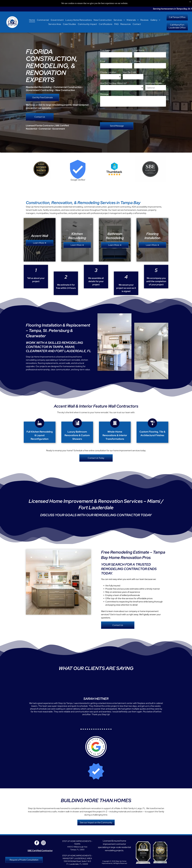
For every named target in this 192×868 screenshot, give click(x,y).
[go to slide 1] (81, 729)
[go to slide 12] (105, 729)
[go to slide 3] (85, 729)
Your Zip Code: (130, 72)
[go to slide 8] (96, 729)
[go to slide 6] (92, 729)
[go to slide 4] (87, 729)
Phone (137, 61)
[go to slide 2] (83, 729)
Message (104, 94)
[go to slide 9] (98, 729)
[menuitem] (32, 20)
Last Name (139, 50)
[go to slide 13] (107, 729)
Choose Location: (108, 72)
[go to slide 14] (109, 729)
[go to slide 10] (100, 729)
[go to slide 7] (94, 729)
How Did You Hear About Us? (113, 83)
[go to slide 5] (90, 729)
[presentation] (120, 114)
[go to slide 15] (111, 729)
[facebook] (37, 843)
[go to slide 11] (102, 729)
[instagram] (43, 843)
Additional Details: (154, 83)
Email (103, 61)
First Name (105, 50)
